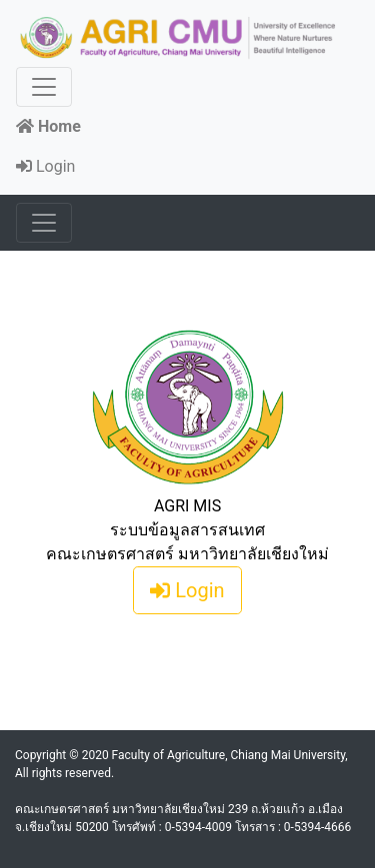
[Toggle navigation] (44, 87)
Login (45, 166)
